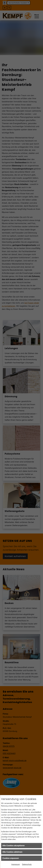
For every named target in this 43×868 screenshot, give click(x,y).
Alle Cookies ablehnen (12, 852)
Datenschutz (27, 864)
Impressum (16, 864)
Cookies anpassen (11, 858)
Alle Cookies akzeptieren (14, 846)
